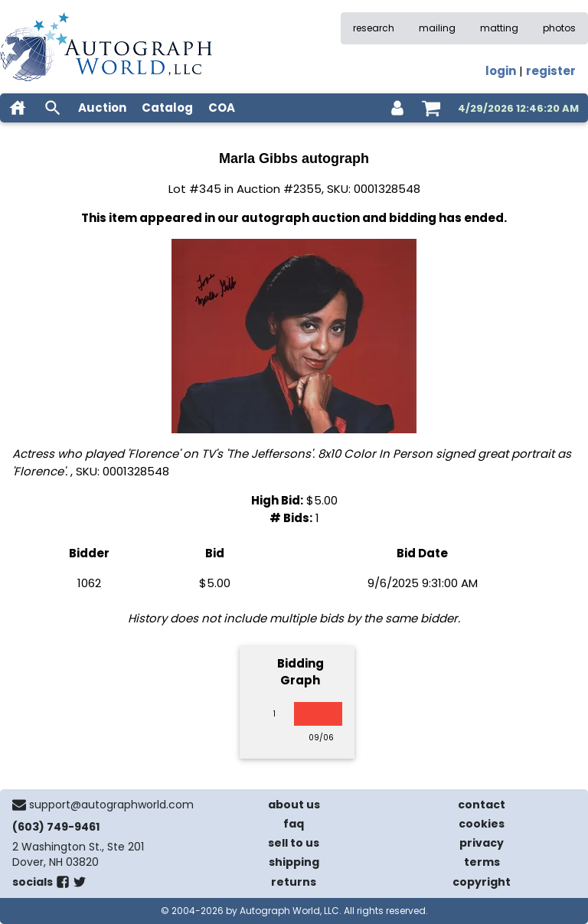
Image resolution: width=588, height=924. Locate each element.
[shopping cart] (431, 108)
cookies (482, 824)
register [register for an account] (551, 71)
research (374, 28)
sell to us (294, 843)
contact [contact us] (482, 805)
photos (559, 28)
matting (499, 28)
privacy (482, 843)
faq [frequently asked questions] (294, 824)
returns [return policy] (294, 882)
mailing (437, 28)
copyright (482, 882)
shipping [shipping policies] (294, 862)
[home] (18, 108)
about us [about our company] (294, 805)
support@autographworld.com (111, 805)
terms (482, 862)
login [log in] (501, 71)
